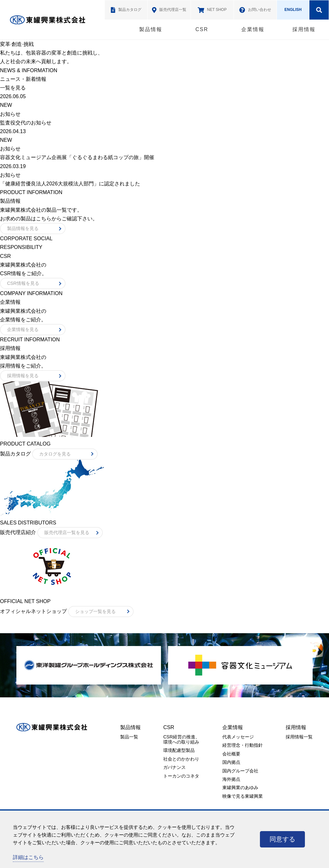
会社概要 (231, 754)
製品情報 (151, 29)
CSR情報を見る (23, 283)
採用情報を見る (23, 376)
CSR (202, 29)
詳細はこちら (28, 857)
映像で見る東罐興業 (243, 796)
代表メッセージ (238, 737)
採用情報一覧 (299, 737)
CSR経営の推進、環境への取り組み (182, 739)
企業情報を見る (23, 329)
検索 (319, 10)
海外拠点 (231, 779)
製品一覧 (129, 737)
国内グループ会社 (240, 771)
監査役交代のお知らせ (26, 123)
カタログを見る (55, 454)
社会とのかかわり (181, 759)
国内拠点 (231, 762)
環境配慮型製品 (179, 750)
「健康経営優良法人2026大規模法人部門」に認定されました (70, 184)
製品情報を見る (23, 228)
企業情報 (253, 29)
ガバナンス (174, 767)
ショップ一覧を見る (95, 611)
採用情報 (304, 29)
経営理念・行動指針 (243, 745)
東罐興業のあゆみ (240, 787)
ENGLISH (293, 10)
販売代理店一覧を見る (67, 532)
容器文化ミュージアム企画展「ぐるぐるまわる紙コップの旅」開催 (77, 157)
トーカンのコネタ (181, 776)
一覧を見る (13, 88)
